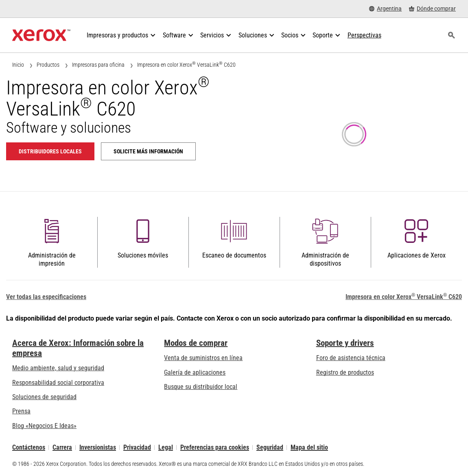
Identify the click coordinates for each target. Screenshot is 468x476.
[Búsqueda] (451, 35)
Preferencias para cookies (215, 447)
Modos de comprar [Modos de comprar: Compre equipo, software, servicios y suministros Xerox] (196, 343)
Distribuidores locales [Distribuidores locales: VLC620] (50, 151)
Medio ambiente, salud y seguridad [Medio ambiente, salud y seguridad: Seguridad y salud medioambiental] (58, 368)
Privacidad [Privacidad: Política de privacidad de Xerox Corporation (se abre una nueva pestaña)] (137, 447)
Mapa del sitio (309, 447)
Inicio (18, 65)
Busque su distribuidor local (201, 387)
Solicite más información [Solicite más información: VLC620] (148, 151)
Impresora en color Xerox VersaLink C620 (186, 64)
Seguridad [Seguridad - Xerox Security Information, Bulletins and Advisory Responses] (270, 447)
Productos (48, 65)
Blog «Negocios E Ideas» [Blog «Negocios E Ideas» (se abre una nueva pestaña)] (44, 426)
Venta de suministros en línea (203, 358)
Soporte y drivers (345, 343)
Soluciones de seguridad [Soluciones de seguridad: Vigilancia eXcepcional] (44, 397)
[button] (52, 242)
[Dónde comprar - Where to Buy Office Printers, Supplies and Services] (432, 9)
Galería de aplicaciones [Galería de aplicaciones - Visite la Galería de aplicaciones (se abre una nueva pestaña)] (195, 372)
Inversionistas (98, 447)
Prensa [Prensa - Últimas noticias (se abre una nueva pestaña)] (21, 411)
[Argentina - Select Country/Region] (385, 9)
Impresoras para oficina (98, 65)
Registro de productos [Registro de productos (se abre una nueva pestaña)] (345, 372)
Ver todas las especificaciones (46, 297)
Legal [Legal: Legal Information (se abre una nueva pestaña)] (166, 447)
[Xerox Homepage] (41, 35)
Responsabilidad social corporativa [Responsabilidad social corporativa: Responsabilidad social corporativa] (58, 383)
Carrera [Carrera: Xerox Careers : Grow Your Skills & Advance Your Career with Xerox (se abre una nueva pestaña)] (62, 447)
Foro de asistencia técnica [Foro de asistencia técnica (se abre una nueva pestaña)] (351, 358)
